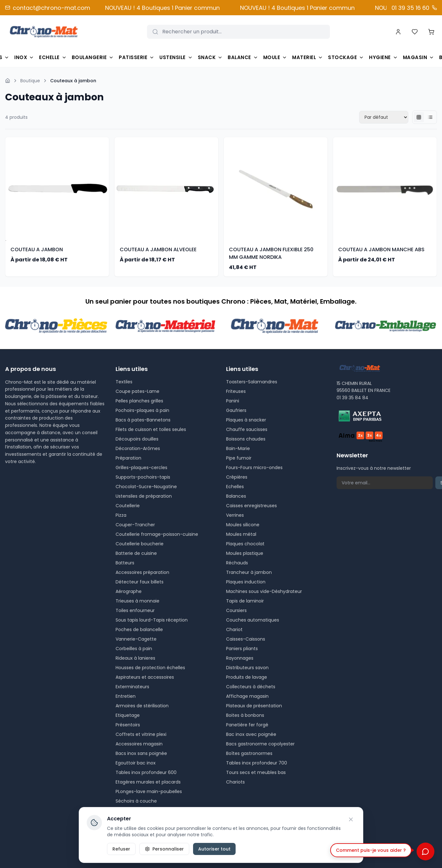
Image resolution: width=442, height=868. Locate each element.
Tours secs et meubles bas (256, 772)
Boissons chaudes (246, 439)
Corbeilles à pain (134, 649)
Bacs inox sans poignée (141, 753)
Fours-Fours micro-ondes (254, 468)
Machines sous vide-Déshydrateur (264, 591)
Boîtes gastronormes (249, 753)
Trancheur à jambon (249, 572)
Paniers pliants (242, 649)
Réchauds (237, 563)
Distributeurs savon (247, 668)
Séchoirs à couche (136, 801)
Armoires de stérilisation (142, 706)
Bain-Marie (238, 448)
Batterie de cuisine (136, 553)
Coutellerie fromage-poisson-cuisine (157, 534)
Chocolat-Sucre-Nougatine (146, 487)
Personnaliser (164, 849)
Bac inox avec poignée (251, 734)
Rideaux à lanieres (135, 658)
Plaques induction (246, 582)
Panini (233, 401)
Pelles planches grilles (139, 401)
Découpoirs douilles (137, 439)
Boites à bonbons (245, 715)
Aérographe (129, 591)
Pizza (121, 515)
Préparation (128, 458)
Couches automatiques (253, 620)
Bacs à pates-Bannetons (143, 420)
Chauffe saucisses (247, 429)
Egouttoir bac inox (136, 763)
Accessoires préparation (142, 572)
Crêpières (237, 477)
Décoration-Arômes (138, 448)
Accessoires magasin (139, 744)
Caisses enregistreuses (251, 506)
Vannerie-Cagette (136, 639)
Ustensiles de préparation (144, 496)
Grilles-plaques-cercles (141, 468)
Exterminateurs (132, 687)
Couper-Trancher (135, 525)
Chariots (235, 782)
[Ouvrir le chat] (425, 851)
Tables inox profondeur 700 (257, 763)
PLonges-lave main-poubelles (149, 791)
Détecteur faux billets (140, 582)
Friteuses (236, 391)
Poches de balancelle (139, 629)
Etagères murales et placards (148, 782)
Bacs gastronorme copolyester (260, 744)
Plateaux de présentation (254, 706)
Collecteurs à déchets (251, 687)
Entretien (126, 696)
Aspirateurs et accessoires (145, 677)
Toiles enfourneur (135, 610)
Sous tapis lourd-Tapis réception (152, 620)
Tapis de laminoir (245, 601)
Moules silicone (243, 525)
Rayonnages (240, 658)
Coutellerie (128, 506)
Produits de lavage (247, 677)
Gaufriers (236, 410)
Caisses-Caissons (246, 639)
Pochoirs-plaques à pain (142, 410)
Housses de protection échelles (150, 668)
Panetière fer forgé (247, 725)
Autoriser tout (214, 849)
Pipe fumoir (239, 458)
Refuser (121, 849)
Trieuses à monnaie (137, 601)
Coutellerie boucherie (140, 544)
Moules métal (241, 534)
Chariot (234, 629)
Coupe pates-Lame (137, 391)
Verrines (235, 515)
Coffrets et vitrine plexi (141, 734)
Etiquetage (128, 715)
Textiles (124, 382)
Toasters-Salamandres (252, 382)
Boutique (30, 81)
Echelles (235, 487)
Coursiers (236, 610)
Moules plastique (245, 553)
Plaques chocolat (245, 544)
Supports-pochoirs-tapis (143, 477)
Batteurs (125, 563)
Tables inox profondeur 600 (146, 772)
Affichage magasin (247, 696)
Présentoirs (128, 725)
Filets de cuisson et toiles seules (151, 429)
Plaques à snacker (246, 420)
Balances (236, 496)
